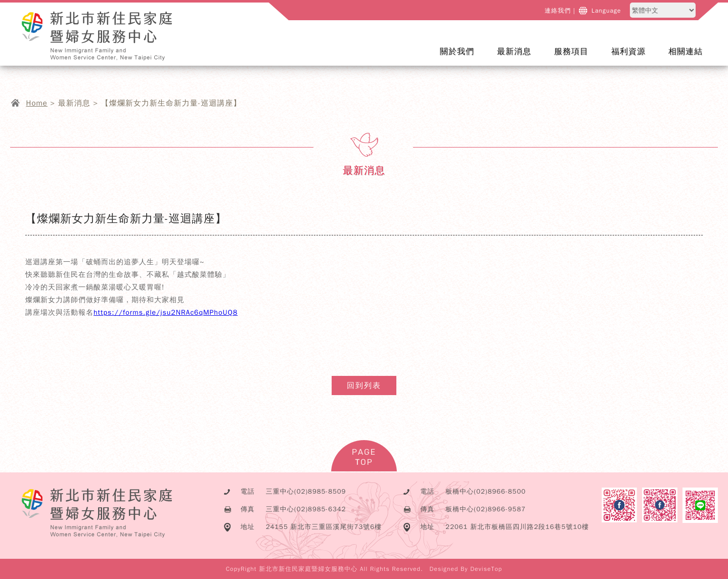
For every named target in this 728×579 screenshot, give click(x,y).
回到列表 (364, 385)
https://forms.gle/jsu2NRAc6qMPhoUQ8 (166, 312)
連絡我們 (560, 11)
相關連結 (686, 52)
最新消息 (520, 58)
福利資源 (628, 52)
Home (37, 103)
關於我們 (463, 58)
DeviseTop (486, 569)
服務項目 (578, 58)
